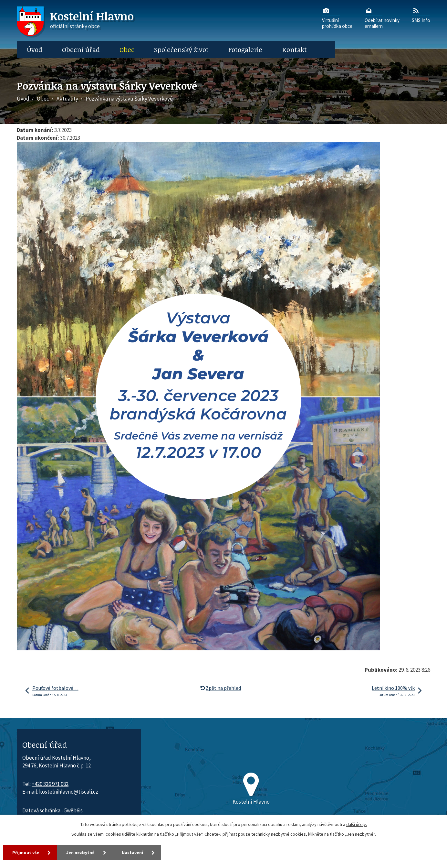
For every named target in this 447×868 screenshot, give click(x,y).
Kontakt (295, 49)
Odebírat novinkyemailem (382, 18)
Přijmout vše (26, 852)
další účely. (357, 824)
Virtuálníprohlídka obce (337, 18)
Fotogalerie (245, 49)
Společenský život (181, 49)
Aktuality (67, 99)
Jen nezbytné (80, 852)
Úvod (35, 49)
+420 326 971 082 (50, 784)
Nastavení (132, 852)
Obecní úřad (81, 49)
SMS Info (421, 15)
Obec (127, 49)
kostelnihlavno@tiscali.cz (69, 792)
